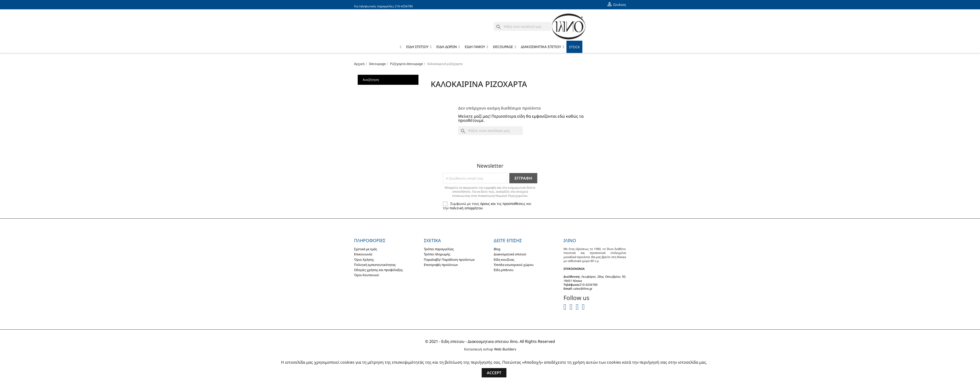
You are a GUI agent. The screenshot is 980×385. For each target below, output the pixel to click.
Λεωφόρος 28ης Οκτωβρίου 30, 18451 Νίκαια (595, 279)
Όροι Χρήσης (364, 260)
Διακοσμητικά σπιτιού (510, 254)
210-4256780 (404, 6)
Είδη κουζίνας (504, 260)
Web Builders (505, 349)
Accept (494, 373)
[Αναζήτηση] (526, 26)
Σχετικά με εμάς (366, 249)
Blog (497, 249)
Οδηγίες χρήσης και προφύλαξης (378, 270)
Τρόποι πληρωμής (437, 254)
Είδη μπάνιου (504, 270)
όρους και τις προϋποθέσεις (503, 204)
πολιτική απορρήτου (466, 208)
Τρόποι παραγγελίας (439, 249)
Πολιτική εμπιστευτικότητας (375, 265)
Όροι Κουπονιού (367, 275)
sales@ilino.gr (583, 289)
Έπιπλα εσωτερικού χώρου (514, 265)
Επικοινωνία (363, 254)
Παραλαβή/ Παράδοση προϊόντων (449, 260)
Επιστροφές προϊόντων (441, 265)
